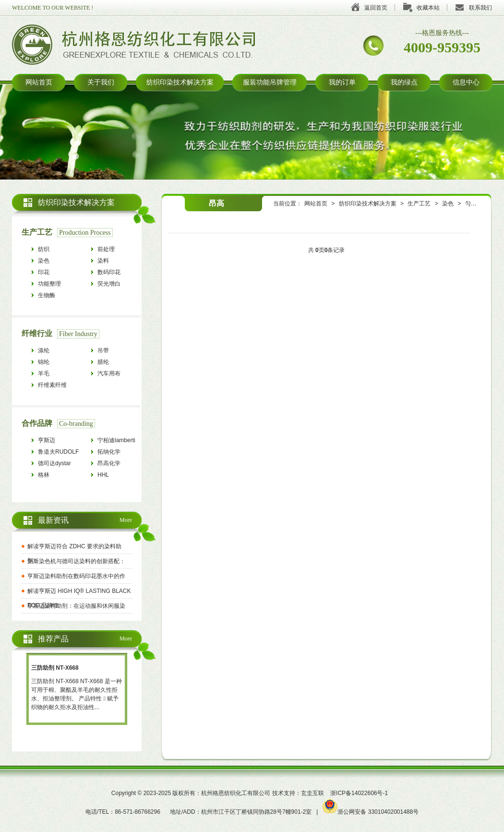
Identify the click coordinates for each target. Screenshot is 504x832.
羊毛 (44, 374)
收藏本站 (428, 8)
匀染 (471, 204)
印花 (44, 272)
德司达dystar (54, 463)
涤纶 (44, 350)
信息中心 (466, 82)
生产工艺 (419, 204)
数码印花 (109, 272)
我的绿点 (404, 82)
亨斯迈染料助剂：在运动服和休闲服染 (76, 606)
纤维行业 (37, 333)
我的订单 (342, 82)
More (126, 520)
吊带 (103, 350)
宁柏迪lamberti (116, 440)
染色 (448, 204)
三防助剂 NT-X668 (55, 668)
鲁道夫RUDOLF (58, 452)
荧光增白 (109, 284)
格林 (44, 475)
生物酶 (47, 295)
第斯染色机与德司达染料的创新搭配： (76, 561)
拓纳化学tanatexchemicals (119, 453)
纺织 (44, 249)
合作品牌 (37, 423)
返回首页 (376, 8)
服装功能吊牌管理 (270, 82)
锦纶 (44, 362)
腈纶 (103, 362)
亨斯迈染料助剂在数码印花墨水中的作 (76, 576)
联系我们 (480, 8)
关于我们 (101, 82)
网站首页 (39, 82)
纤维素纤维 (52, 385)
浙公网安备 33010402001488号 (371, 812)
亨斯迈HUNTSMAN (54, 441)
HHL (103, 475)
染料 (103, 261)
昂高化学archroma (110, 464)
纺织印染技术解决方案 (180, 82)
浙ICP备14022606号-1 (359, 793)
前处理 (106, 249)
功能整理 (49, 284)
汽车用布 (109, 374)
